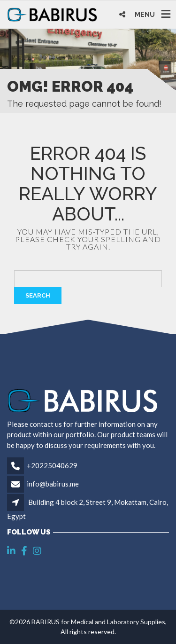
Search (38, 295)
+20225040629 (52, 465)
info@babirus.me (53, 484)
